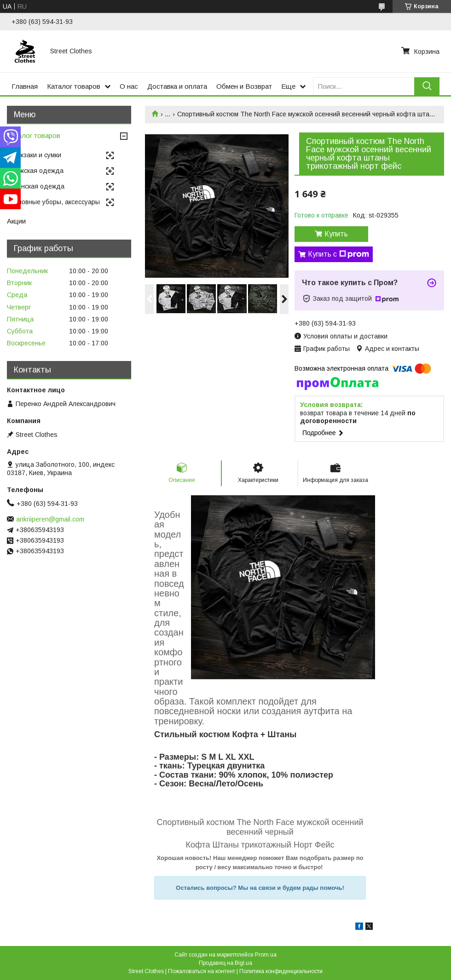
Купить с (338, 254)
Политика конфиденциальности (281, 971)
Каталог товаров (74, 86)
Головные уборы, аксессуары (56, 202)
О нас (129, 86)
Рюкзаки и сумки (36, 155)
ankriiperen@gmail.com (50, 519)
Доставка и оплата (177, 86)
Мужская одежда (38, 171)
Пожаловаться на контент (202, 971)
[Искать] (427, 86)
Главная (25, 86)
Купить (336, 234)
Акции (16, 221)
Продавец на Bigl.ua (225, 963)
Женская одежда (38, 186)
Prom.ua (266, 955)
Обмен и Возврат (244, 86)
